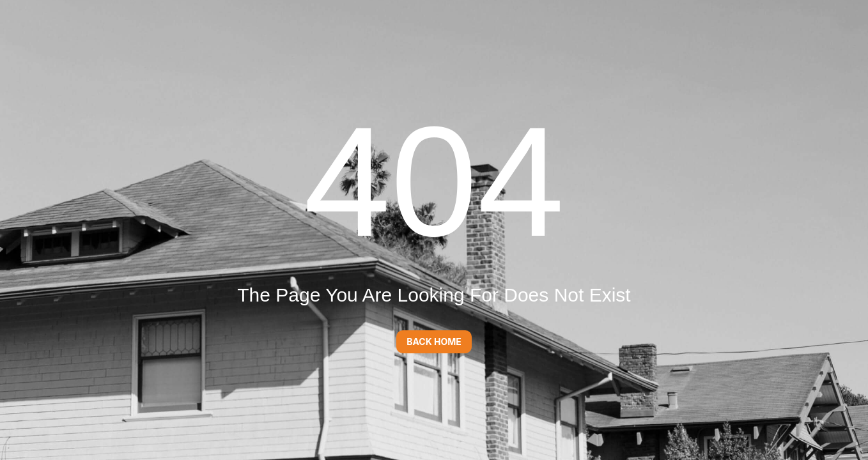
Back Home (434, 341)
